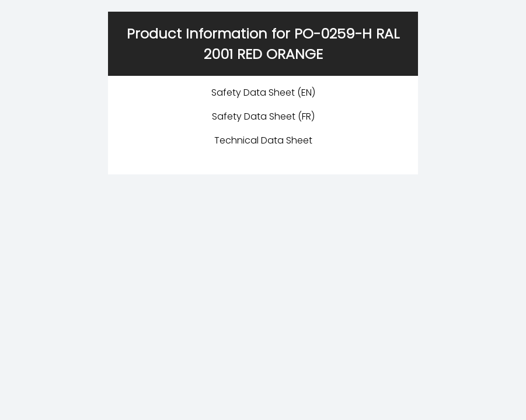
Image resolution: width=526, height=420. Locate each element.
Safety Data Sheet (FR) (263, 116)
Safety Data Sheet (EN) (263, 92)
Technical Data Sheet (263, 140)
